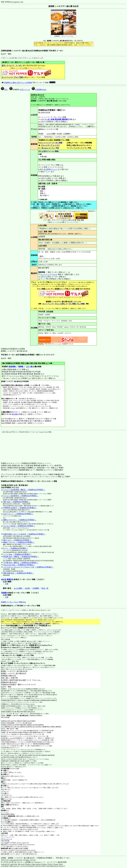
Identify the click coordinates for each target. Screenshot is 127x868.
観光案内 (15, 414)
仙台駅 (27, 588)
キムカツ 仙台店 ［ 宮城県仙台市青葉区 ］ (19, 526)
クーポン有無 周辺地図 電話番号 (56, 119)
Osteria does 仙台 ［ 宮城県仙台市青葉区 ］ (19, 565)
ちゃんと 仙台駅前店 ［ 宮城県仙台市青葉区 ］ (21, 496)
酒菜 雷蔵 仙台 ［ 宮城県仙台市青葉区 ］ (19, 573)
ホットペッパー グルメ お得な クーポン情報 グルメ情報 (63, 304)
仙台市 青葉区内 (7, 579)
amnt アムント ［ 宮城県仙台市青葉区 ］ (18, 514)
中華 (7, 584)
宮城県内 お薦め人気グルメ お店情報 (18, 83)
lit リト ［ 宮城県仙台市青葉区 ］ (16, 548)
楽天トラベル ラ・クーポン (12, 66)
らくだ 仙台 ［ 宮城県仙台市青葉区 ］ (18, 554)
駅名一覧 (45, 588)
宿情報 (21, 367)
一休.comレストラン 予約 (49, 148)
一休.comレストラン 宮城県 (11, 655)
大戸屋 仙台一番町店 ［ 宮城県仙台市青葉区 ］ (21, 563)
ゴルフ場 (29, 367)
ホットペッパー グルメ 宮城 (12, 77)
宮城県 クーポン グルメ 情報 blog (13, 602)
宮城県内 (5, 593)
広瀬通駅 (36, 588)
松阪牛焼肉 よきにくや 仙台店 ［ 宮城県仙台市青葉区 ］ (25, 534)
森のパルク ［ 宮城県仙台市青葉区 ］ (17, 540)
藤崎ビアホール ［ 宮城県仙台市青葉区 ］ (19, 542)
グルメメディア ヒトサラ (50, 145)
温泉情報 (12, 367)
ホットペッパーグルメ (49, 274)
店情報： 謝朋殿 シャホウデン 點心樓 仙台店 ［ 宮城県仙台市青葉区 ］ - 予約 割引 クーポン (35, 858)
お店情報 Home (39, 90)
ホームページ (8, 839)
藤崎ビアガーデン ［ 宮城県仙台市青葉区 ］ (20, 520)
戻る (4, 90)
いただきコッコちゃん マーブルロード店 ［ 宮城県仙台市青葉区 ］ (29, 567)
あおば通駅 (18, 588)
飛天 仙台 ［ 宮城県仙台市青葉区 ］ (17, 502)
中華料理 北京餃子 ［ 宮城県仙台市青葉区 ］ (20, 508)
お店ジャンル (25, 90)
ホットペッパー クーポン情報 (51, 143)
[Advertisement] (14, 446)
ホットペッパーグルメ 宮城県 (12, 628)
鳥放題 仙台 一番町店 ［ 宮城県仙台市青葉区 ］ (21, 557)
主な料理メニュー (51, 169)
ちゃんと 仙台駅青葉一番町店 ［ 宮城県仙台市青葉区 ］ (24, 490)
